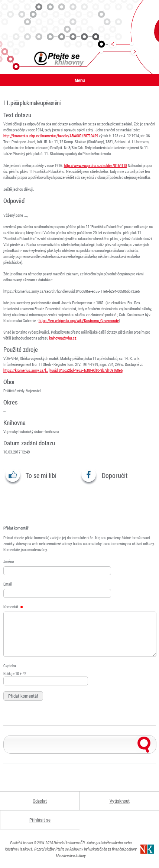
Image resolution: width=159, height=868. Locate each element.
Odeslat (40, 801)
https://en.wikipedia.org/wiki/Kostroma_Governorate (79, 320)
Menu (80, 80)
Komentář (13, 607)
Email (7, 584)
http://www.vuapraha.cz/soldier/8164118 (95, 165)
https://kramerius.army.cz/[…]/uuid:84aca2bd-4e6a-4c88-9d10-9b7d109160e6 (63, 370)
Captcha (10, 666)
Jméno (9, 561)
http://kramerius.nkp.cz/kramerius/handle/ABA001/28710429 (51, 136)
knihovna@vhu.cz (63, 338)
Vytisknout (120, 801)
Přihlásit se (40, 820)
